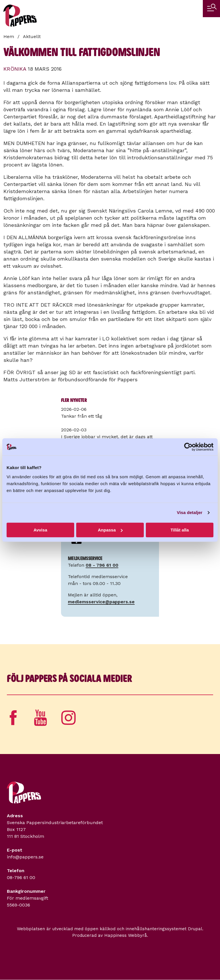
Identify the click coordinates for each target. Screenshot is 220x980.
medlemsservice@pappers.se (101, 602)
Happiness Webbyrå (126, 935)
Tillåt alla (180, 530)
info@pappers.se (25, 857)
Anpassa (110, 530)
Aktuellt (32, 36)
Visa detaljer (189, 512)
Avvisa (40, 530)
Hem (9, 36)
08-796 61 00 (21, 877)
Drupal (195, 929)
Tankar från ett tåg (82, 416)
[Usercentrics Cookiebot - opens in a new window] (188, 447)
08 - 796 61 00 (102, 565)
